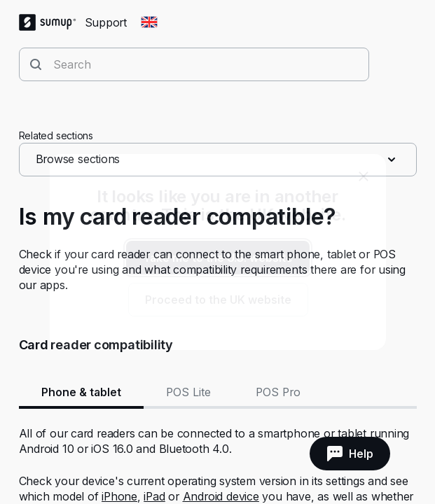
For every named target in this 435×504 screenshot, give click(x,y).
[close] (364, 176)
